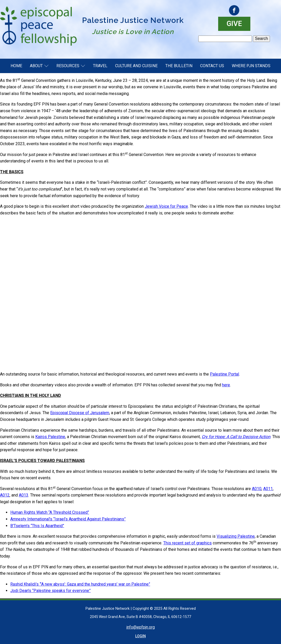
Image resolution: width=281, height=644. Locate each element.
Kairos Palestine (50, 437)
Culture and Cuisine (136, 66)
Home (16, 66)
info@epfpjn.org (140, 627)
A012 (5, 495)
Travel (100, 66)
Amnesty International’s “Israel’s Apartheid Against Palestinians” (68, 519)
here (226, 385)
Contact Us (212, 66)
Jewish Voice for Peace (166, 206)
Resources (71, 66)
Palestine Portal (224, 374)
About (39, 66)
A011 (268, 489)
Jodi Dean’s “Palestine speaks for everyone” (50, 591)
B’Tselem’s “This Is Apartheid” (37, 526)
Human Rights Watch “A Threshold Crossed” (50, 512)
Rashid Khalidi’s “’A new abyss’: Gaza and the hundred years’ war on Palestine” (80, 584)
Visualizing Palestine (236, 536)
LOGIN (140, 636)
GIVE (234, 24)
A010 (257, 489)
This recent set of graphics (188, 543)
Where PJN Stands (251, 66)
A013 (24, 495)
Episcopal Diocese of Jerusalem (80, 413)
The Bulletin (179, 66)
